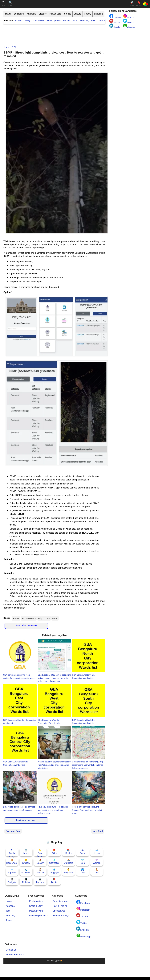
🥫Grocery (26, 861)
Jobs (75, 21)
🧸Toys (97, 871)
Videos (18, 21)
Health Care (55, 14)
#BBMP (16, 618)
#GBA (55, 618)
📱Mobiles (26, 881)
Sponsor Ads (59, 911)
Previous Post (13, 831)
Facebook (83, 902)
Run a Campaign (61, 915)
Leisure (78, 14)
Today (27, 21)
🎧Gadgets (12, 881)
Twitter (81, 922)
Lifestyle (43, 14)
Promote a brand (61, 901)
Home (6, 47)
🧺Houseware (12, 861)
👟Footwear (26, 871)
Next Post (98, 831)
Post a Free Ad (60, 906)
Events (67, 21)
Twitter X (129, 21)
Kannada (31, 14)
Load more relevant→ (26, 820)
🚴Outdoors (68, 861)
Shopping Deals (88, 21)
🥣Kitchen (97, 852)
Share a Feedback (15, 954)
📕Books (54, 881)
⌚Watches (40, 871)
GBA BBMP (38, 21)
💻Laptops (40, 881)
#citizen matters (29, 618)
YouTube (83, 915)
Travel (8, 14)
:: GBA (13, 47)
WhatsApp (83, 936)
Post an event (36, 911)
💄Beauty (40, 861)
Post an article (36, 901)
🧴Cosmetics (54, 861)
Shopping (99, 14)
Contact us (11, 950)
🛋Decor (83, 852)
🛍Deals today (12, 853)
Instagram (83, 909)
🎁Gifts (54, 852)
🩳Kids (83, 871)
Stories (68, 14)
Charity (88, 14)
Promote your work (39, 915)
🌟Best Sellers (40, 853)
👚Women (97, 861)
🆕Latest (26, 852)
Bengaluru (19, 14)
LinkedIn (82, 929)
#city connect (44, 618)
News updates (54, 21)
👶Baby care (68, 871)
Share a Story (36, 906)
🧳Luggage (54, 871)
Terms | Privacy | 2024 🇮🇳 (54, 961)
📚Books (68, 852)
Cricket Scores (105, 21)
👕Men (83, 861)
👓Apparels (12, 871)
